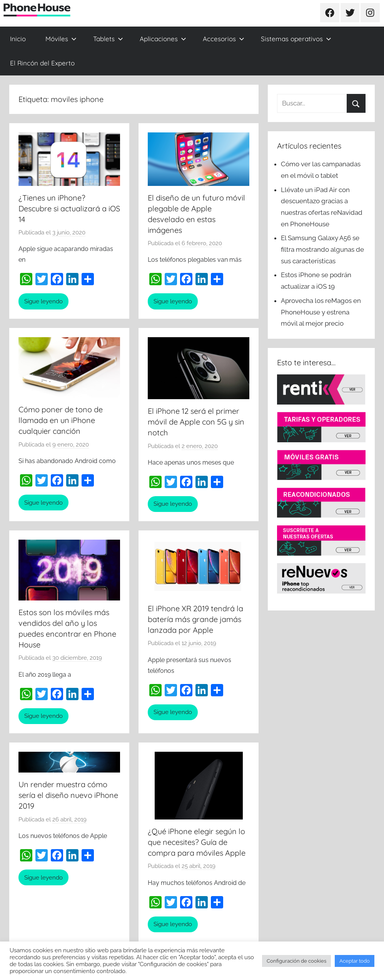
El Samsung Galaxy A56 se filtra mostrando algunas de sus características (322, 249)
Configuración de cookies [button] (296, 961)
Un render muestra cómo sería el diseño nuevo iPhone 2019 (68, 795)
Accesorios (224, 39)
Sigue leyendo (43, 301)
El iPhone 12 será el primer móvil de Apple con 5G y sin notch (196, 422)
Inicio (18, 39)
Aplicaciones (163, 39)
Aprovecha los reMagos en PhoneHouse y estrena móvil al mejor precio (321, 312)
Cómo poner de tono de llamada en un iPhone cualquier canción (61, 420)
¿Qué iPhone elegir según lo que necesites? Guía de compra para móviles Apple (197, 842)
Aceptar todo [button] (355, 961)
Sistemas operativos (296, 39)
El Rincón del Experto (42, 63)
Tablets (108, 39)
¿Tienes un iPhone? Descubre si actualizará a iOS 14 (69, 208)
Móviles (61, 39)
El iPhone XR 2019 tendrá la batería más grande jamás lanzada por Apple (195, 619)
